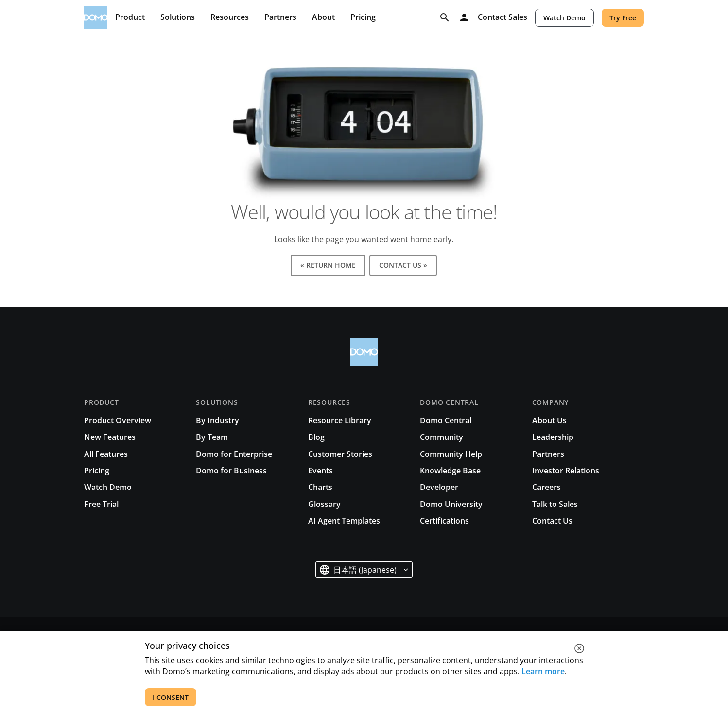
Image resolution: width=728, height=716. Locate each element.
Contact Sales (503, 17)
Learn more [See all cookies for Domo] (543, 671)
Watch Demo (564, 18)
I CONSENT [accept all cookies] (171, 697)
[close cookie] (579, 648)
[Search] (445, 17)
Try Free (623, 18)
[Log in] (464, 17)
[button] (364, 570)
